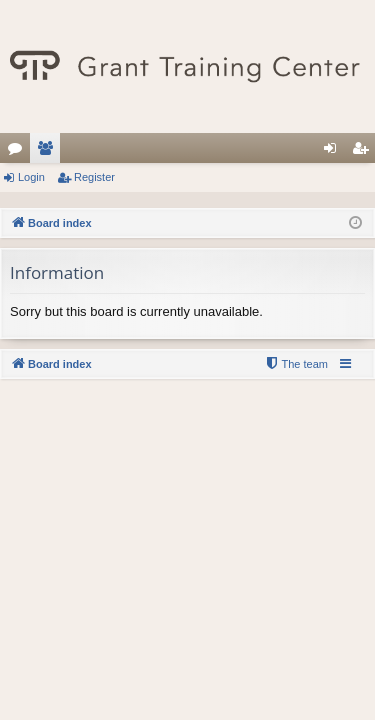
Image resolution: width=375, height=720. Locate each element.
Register (94, 177)
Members (49, 152)
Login (31, 177)
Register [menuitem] (364, 152)
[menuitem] (296, 364)
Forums (19, 152)
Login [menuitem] (334, 152)
